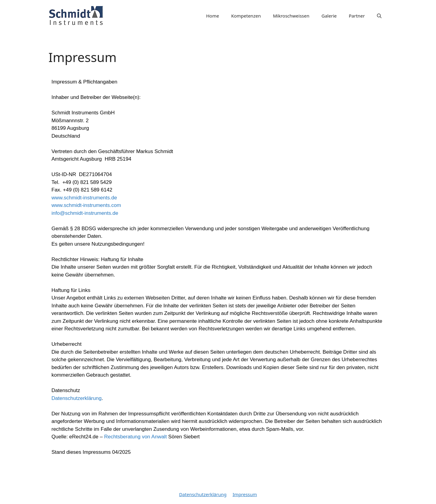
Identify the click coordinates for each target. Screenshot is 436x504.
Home (213, 16)
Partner (357, 16)
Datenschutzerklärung (76, 398)
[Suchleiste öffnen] (379, 16)
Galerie (329, 16)
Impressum (245, 494)
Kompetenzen (246, 16)
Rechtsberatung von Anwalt (135, 437)
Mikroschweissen (291, 16)
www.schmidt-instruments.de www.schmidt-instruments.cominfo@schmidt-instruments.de (86, 205)
